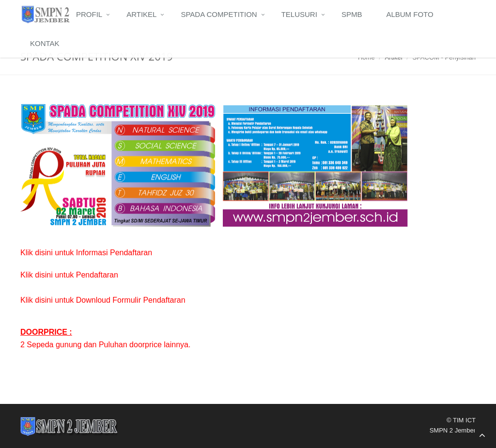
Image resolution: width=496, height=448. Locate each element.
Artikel (141, 14)
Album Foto (410, 14)
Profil (89, 14)
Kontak (45, 43)
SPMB (352, 14)
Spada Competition (219, 14)
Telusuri (299, 14)
